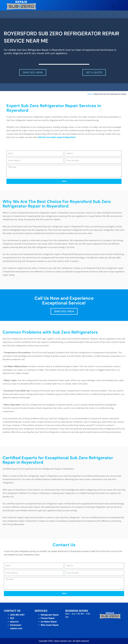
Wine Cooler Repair (50, 625)
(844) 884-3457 (17, 615)
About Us (14, 622)
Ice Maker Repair (49, 622)
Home (90, 94)
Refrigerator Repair (50, 615)
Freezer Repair (48, 618)
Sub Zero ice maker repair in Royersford (57, 137)
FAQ (12, 618)
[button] (113, 6)
